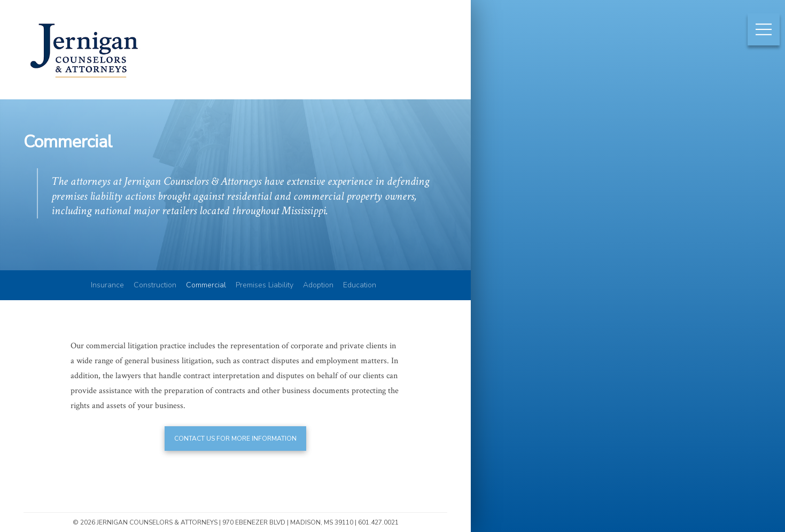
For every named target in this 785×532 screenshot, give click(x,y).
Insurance (107, 285)
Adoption (318, 285)
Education (360, 285)
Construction (155, 285)
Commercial (206, 285)
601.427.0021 (378, 522)
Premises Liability (265, 285)
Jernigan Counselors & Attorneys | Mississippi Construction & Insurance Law (84, 81)
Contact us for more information (235, 439)
